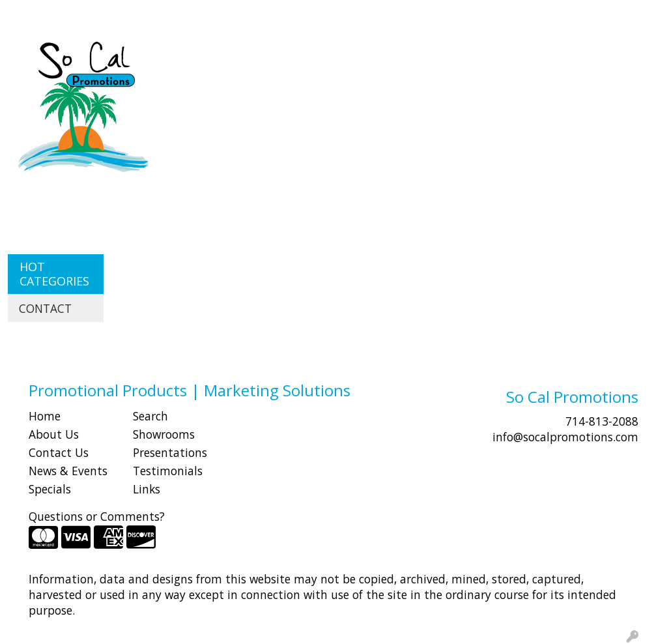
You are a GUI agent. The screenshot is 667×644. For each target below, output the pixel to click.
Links (147, 489)
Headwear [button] (487, 57)
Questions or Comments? (97, 516)
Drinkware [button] (370, 57)
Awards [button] (255, 57)
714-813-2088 (602, 421)
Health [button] (553, 57)
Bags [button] (308, 57)
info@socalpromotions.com (565, 437)
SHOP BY (120, 14)
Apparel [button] (193, 57)
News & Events (68, 471)
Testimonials (168, 471)
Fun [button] (428, 57)
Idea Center (239, 14)
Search (422, 14)
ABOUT (71, 14)
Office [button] (608, 57)
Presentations (170, 452)
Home (45, 416)
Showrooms (164, 434)
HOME (28, 14)
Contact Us (59, 452)
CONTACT (176, 14)
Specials (50, 489)
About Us (54, 434)
